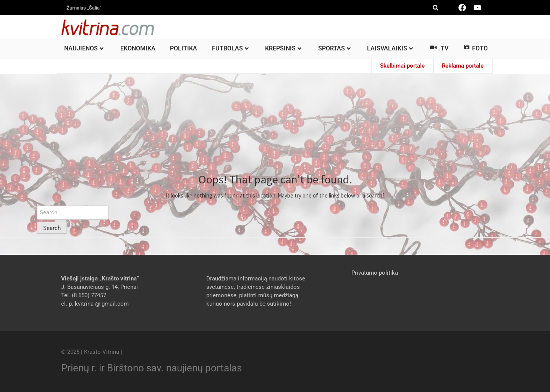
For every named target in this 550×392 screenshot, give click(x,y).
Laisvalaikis (390, 48)
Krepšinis (283, 48)
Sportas (334, 48)
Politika (184, 48)
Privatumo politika (375, 272)
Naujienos (84, 48)
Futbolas (230, 48)
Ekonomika (138, 48)
